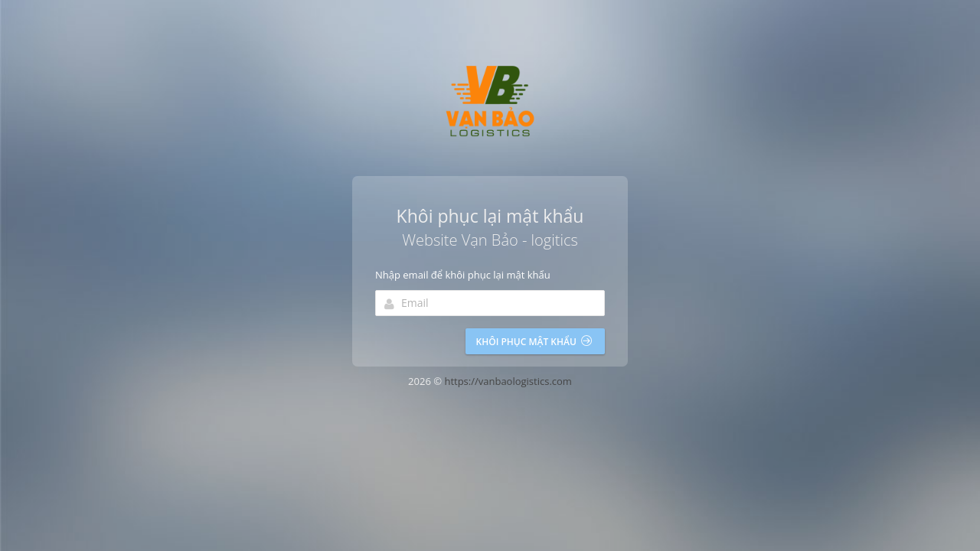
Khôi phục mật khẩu (534, 342)
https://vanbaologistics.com (508, 381)
